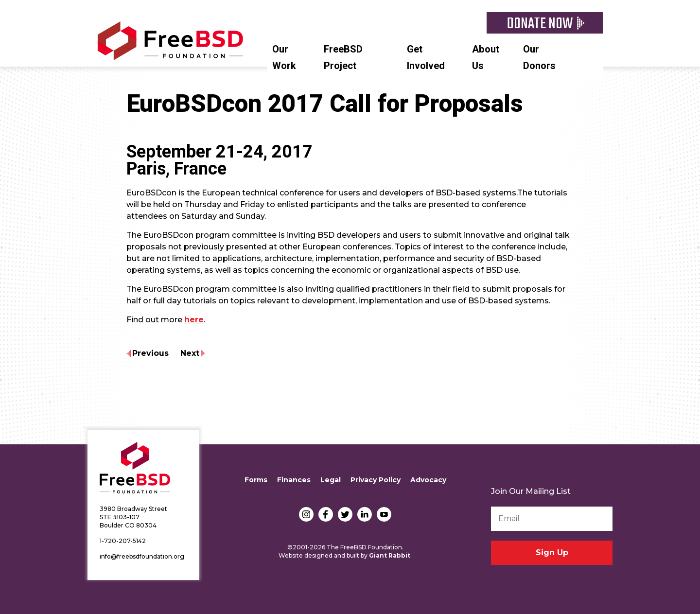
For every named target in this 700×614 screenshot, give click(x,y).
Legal (331, 480)
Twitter (345, 514)
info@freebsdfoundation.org (142, 556)
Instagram (306, 514)
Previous (150, 353)
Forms (256, 480)
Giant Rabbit (390, 555)
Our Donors (539, 58)
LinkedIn (365, 514)
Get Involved (426, 58)
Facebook (326, 514)
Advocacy (428, 480)
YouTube (384, 514)
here (194, 320)
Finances (294, 480)
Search (598, 48)
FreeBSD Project (343, 58)
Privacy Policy (376, 480)
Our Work (284, 58)
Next (190, 353)
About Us (486, 58)
